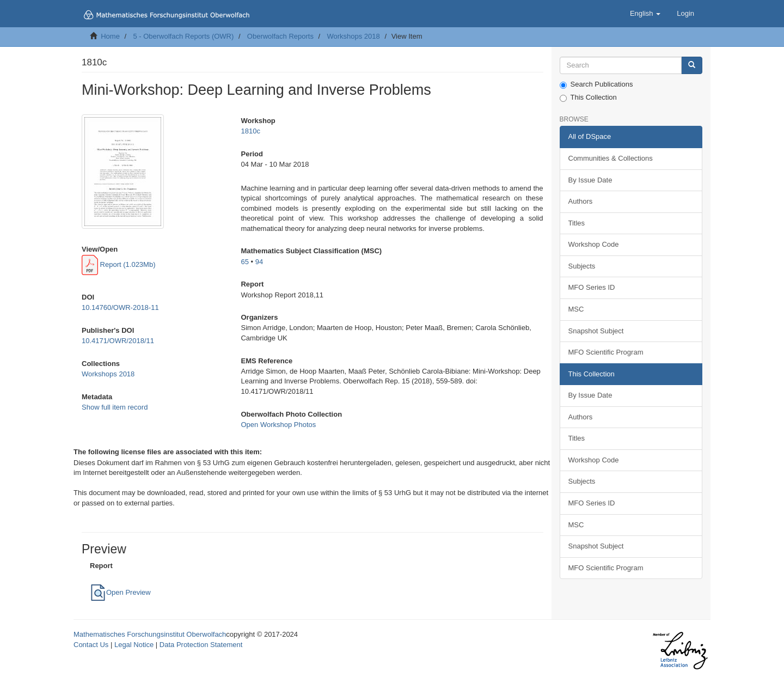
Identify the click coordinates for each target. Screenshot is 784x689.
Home (110, 36)
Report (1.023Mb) (119, 264)
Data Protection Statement (201, 645)
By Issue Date (590, 180)
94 (259, 262)
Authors (581, 201)
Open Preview (120, 592)
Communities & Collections (611, 158)
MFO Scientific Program (606, 352)
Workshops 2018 (353, 36)
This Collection (588, 97)
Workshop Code (594, 244)
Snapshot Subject (596, 331)
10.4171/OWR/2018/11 (118, 341)
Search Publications (596, 84)
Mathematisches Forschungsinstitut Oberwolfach (150, 634)
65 (244, 262)
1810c (250, 131)
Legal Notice (134, 645)
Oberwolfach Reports (280, 36)
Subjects (582, 266)
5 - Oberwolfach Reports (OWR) (183, 36)
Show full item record (115, 407)
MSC (576, 309)
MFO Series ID (592, 287)
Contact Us (91, 645)
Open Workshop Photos (278, 425)
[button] (645, 14)
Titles (577, 223)
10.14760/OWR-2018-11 (120, 307)
